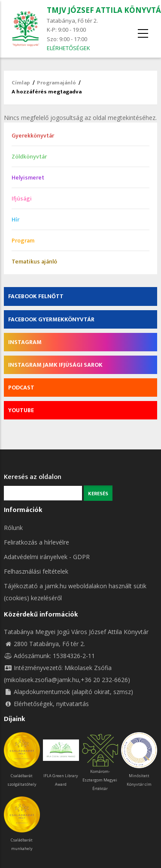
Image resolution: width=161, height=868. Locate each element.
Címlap (21, 83)
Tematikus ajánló (34, 262)
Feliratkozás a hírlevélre (36, 542)
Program (23, 241)
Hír (15, 220)
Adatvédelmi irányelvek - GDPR (47, 557)
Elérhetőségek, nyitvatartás (46, 704)
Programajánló (56, 83)
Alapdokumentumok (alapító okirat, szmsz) (68, 692)
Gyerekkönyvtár (33, 136)
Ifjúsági (22, 199)
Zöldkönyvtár (29, 157)
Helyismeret (28, 178)
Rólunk (13, 528)
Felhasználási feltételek (36, 571)
